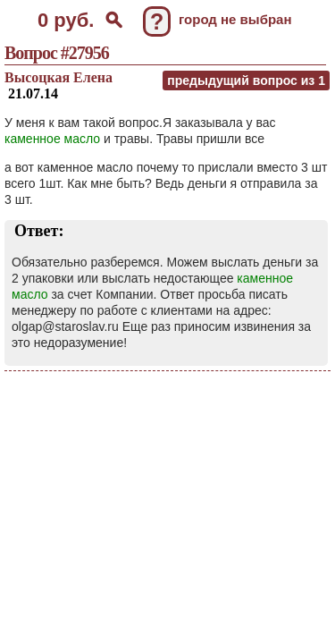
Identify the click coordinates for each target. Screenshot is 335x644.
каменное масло (52, 139)
